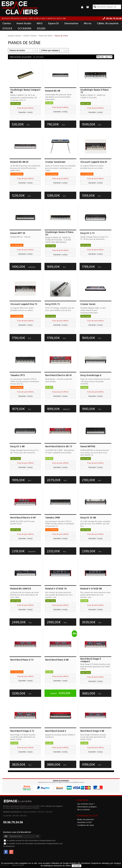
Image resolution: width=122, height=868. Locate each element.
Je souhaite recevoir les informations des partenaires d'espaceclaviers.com (34, 843)
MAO (40, 23)
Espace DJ (53, 23)
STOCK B (7, 28)
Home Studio (24, 23)
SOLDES (41, 28)
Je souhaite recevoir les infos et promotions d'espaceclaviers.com (31, 840)
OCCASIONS (24, 28)
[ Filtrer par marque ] (50, 50)
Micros (88, 23)
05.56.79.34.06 (13, 822)
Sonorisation (71, 23)
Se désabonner (9, 846)
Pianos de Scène (17, 50)
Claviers (7, 23)
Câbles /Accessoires (108, 23)
